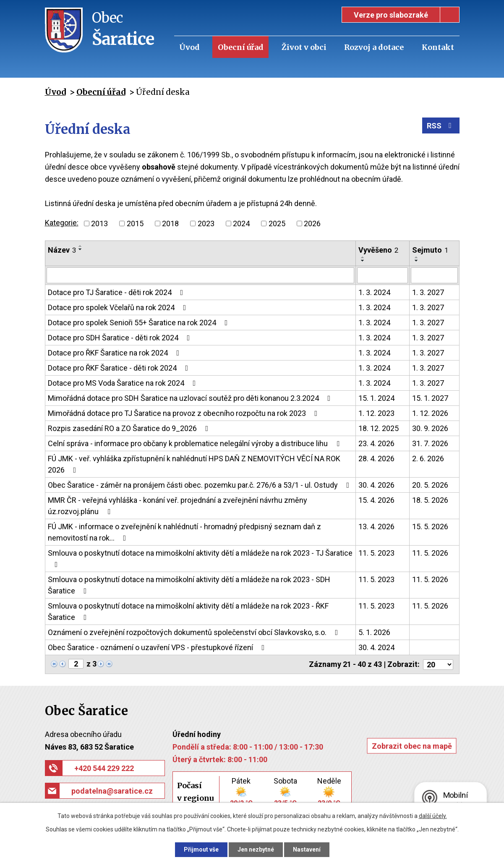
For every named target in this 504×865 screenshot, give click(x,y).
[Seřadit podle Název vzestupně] (81, 246)
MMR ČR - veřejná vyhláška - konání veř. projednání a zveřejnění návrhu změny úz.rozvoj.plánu (178, 506)
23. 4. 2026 (376, 443)
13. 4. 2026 (376, 527)
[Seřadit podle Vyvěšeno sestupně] (363, 261)
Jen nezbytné (256, 849)
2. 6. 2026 (428, 459)
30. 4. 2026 (376, 485)
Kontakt (438, 47)
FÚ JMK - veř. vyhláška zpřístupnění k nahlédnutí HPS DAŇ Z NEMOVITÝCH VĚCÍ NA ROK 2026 (194, 464)
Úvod (189, 47)
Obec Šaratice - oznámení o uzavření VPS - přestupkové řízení (158, 647)
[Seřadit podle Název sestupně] (81, 249)
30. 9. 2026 (430, 428)
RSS (441, 126)
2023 (206, 223)
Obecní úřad (241, 47)
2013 (99, 223)
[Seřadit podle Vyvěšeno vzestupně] (363, 257)
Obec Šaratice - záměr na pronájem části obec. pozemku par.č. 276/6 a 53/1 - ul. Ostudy (200, 485)
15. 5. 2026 (430, 527)
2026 (312, 223)
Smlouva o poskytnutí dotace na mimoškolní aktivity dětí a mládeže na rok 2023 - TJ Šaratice (200, 558)
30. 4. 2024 (376, 647)
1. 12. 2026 (430, 413)
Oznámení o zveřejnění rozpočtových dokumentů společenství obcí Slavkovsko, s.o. (195, 632)
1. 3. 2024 (374, 292)
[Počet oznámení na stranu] (438, 664)
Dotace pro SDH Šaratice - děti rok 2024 (121, 338)
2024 (241, 223)
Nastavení (307, 849)
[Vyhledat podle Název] (200, 275)
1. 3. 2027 (428, 292)
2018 (170, 223)
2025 (277, 223)
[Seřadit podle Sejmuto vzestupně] (417, 257)
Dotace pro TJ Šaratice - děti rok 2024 (117, 292)
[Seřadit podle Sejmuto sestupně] (417, 261)
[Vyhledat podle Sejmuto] (434, 275)
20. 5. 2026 (430, 485)
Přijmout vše (201, 849)
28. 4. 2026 (376, 459)
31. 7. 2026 (430, 443)
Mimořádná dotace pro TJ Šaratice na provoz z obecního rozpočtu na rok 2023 (184, 413)
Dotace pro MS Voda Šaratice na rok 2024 (124, 383)
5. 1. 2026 (374, 632)
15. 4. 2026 (376, 500)
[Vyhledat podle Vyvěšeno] (383, 275)
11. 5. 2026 (430, 553)
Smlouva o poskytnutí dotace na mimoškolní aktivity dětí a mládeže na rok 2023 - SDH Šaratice (189, 585)
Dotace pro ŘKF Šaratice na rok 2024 (115, 353)
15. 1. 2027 (430, 398)
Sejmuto (430, 250)
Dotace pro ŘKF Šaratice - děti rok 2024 (120, 368)
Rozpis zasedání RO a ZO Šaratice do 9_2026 (130, 428)
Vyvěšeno (378, 250)
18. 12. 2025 (379, 428)
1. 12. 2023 (376, 413)
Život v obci (304, 47)
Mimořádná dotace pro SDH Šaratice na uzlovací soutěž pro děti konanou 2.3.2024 (191, 398)
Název (62, 250)
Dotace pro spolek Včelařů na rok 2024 (119, 307)
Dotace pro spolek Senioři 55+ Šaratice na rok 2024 (140, 323)
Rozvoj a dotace (374, 47)
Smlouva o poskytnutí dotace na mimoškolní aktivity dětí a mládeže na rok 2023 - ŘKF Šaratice (188, 612)
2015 (135, 223)
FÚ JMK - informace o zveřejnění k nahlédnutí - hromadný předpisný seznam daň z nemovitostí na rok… (184, 532)
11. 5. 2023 (376, 553)
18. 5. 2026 (430, 500)
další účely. (433, 816)
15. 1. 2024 (376, 398)
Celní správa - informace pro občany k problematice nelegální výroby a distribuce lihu (195, 443)
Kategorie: (62, 223)
